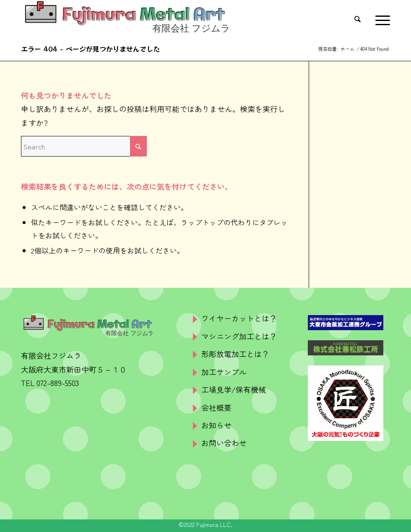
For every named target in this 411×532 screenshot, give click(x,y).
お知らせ (216, 425)
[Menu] (381, 19)
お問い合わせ (224, 443)
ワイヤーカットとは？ (239, 318)
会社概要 (216, 407)
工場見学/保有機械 (234, 389)
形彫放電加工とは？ (235, 354)
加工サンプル (224, 372)
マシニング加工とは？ (239, 336)
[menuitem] (361, 19)
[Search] (361, 19)
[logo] (126, 19)
